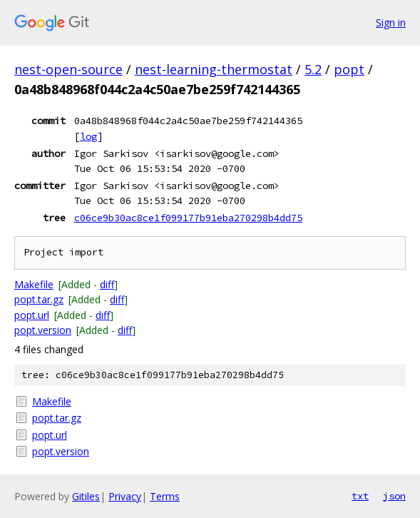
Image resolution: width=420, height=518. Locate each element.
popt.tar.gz (39, 299)
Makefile (34, 284)
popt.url (32, 315)
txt (360, 496)
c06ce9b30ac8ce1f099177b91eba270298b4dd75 (188, 218)
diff (107, 284)
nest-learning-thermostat (214, 69)
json (394, 496)
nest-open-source (68, 69)
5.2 (313, 69)
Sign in (391, 22)
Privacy (125, 496)
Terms (165, 496)
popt (349, 69)
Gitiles (86, 496)
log (88, 136)
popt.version (43, 330)
